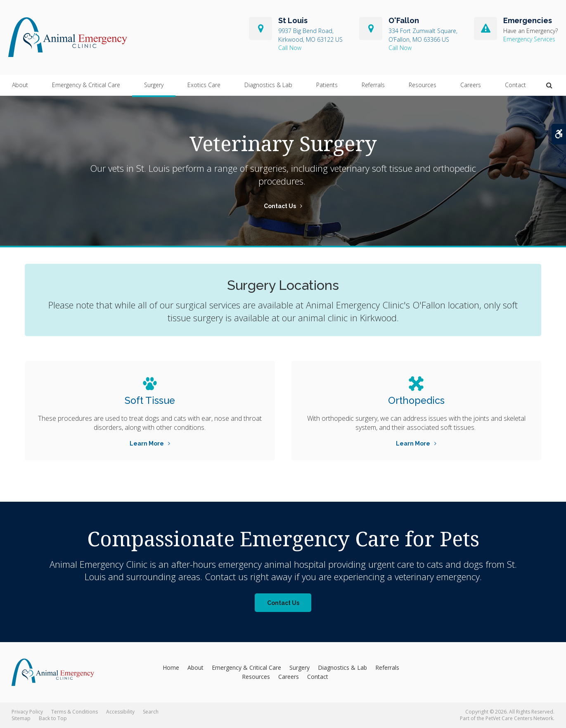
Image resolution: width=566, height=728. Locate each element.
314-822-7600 (310, 48)
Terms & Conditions (75, 712)
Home (171, 668)
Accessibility (120, 712)
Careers (471, 85)
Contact (515, 85)
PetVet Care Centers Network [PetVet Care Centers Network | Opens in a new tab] (519, 718)
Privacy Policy (27, 712)
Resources (423, 85)
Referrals (373, 85)
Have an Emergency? (530, 31)
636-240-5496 (423, 48)
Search (151, 712)
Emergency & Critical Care (86, 85)
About (20, 85)
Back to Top (53, 718)
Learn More (147, 443)
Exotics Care (204, 85)
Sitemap (21, 718)
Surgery (154, 85)
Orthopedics (416, 400)
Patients (327, 85)
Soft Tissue (150, 400)
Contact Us (280, 206)
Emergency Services (529, 39)
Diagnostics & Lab (268, 85)
